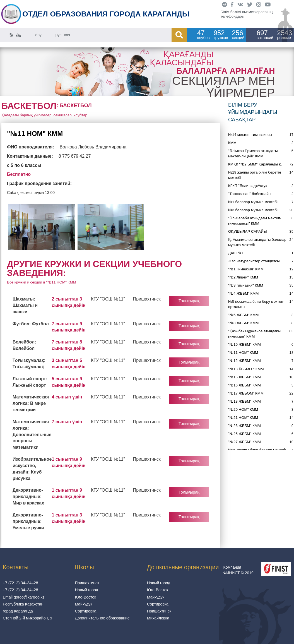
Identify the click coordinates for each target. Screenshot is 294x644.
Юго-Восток (86, 597)
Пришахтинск (87, 583)
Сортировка (86, 611)
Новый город (87, 590)
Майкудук (84, 604)
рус (58, 35)
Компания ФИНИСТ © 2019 (238, 570)
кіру (38, 35)
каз (67, 35)
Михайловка (158, 618)
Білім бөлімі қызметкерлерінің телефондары (247, 14)
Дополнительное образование (102, 618)
